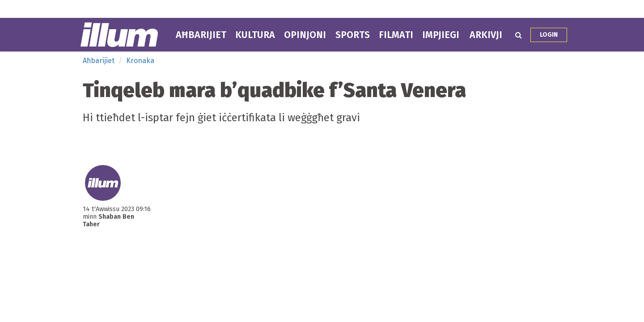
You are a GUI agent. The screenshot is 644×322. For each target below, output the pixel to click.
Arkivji (486, 35)
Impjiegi (441, 35)
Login (549, 35)
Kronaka (140, 61)
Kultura (255, 35)
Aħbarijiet (201, 35)
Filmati (396, 35)
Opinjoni (305, 35)
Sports (353, 35)
